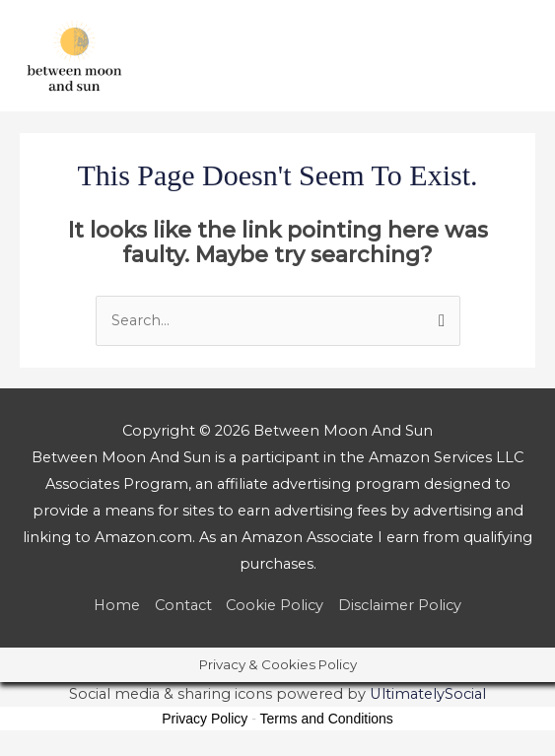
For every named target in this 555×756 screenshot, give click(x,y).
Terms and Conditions (326, 719)
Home (117, 605)
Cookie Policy (275, 605)
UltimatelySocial (428, 694)
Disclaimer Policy (400, 605)
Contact (183, 605)
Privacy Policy (205, 719)
